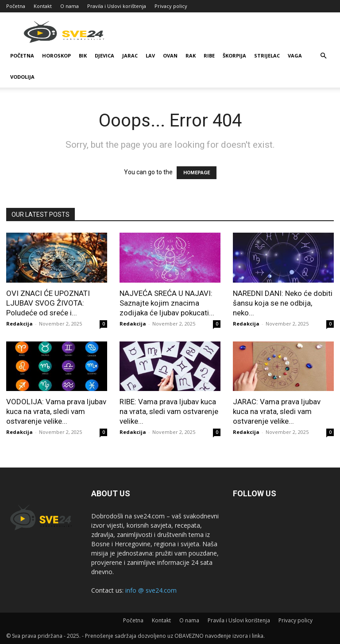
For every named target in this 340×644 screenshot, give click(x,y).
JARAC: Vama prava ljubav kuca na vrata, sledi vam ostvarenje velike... (277, 411)
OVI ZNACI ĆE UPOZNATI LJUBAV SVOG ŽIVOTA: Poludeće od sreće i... (48, 303)
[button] (323, 56)
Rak (191, 56)
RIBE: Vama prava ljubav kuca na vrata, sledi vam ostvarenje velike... (169, 411)
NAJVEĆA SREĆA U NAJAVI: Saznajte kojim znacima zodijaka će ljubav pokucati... (167, 303)
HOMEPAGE (197, 173)
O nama (70, 6)
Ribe (209, 56)
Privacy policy (171, 6)
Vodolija (22, 77)
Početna (16, 6)
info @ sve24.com (151, 590)
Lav (150, 56)
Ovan (170, 56)
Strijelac (267, 56)
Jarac (130, 56)
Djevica (104, 56)
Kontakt (43, 6)
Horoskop (56, 56)
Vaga (295, 56)
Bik (83, 56)
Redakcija (19, 324)
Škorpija (234, 56)
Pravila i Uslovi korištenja (117, 6)
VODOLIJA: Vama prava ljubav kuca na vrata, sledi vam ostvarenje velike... (56, 411)
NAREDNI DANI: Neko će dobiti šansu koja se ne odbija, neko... (283, 303)
